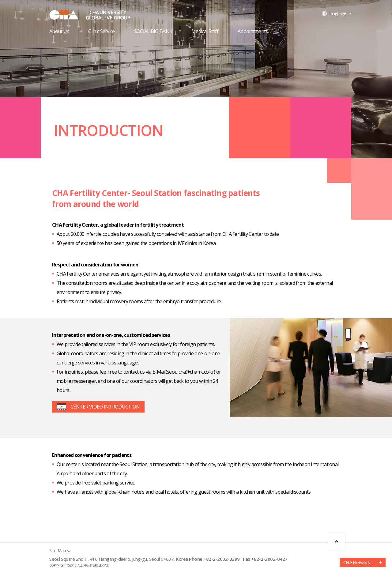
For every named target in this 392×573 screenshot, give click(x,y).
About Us (59, 32)
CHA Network (356, 562)
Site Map (58, 550)
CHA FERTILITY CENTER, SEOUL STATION (95, 15)
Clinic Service (101, 32)
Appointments (253, 32)
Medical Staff (205, 32)
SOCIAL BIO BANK (153, 32)
